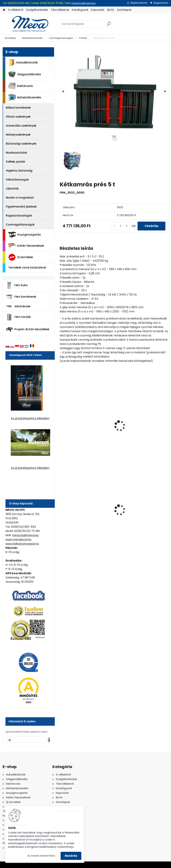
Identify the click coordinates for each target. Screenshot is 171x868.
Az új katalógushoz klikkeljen (30, 418)
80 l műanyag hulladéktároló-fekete (110, 507)
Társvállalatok (60, 10)
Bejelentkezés (139, 3)
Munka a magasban (20, 198)
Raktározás (21, 86)
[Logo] (27, 24)
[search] (109, 25)
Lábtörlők (12, 189)
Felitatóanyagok (17, 180)
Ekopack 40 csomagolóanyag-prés (75, 426)
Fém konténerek (21, 297)
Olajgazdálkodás (25, 74)
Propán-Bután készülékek (27, 330)
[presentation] (63, 91)
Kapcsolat (98, 10)
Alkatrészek (18, 306)
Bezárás (71, 856)
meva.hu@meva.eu (83, 3)
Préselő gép (107, 423)
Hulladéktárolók (23, 63)
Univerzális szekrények (21, 126)
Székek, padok (15, 162)
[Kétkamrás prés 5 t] (114, 91)
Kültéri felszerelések (26, 246)
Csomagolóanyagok (61, 38)
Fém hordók (18, 317)
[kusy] (120, 226)
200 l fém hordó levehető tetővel (147, 506)
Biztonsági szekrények (21, 144)
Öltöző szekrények (18, 117)
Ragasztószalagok (19, 216)
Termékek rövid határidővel (27, 268)
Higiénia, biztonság (19, 171)
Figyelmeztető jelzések (21, 207)
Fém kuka (17, 285)
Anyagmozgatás (25, 235)
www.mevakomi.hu (18, 539)
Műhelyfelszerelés (32, 38)
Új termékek (21, 257)
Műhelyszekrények (18, 135)
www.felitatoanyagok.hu (22, 544)
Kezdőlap (10, 38)
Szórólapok (124, 10)
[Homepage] (4, 10)
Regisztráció (161, 3)
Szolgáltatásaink (37, 10)
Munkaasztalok (16, 153)
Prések (83, 38)
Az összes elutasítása (41, 856)
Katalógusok (80, 10)
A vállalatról (16, 10)
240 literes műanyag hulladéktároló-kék (77, 506)
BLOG (111, 10)
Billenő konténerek (18, 108)
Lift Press (143, 423)
